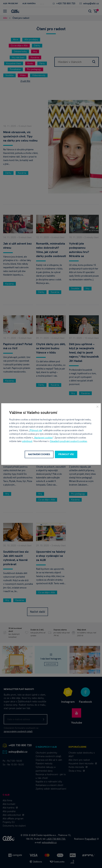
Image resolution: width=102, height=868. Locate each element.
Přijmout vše (36, 430)
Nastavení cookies (43, 438)
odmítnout (27, 441)
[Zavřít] (97, 407)
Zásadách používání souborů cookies (68, 441)
